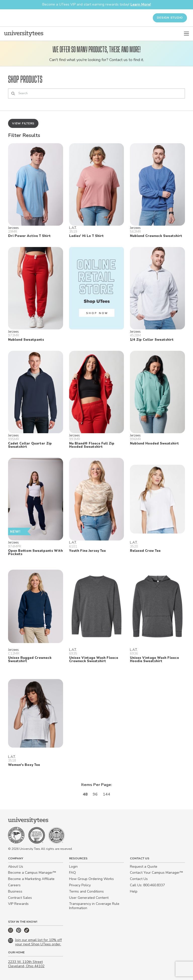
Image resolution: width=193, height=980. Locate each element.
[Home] (24, 34)
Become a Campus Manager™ (32, 873)
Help (134, 891)
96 (95, 794)
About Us (16, 867)
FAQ (73, 873)
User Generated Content (89, 898)
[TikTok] (27, 932)
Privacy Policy (80, 885)
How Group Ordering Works (91, 879)
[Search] (96, 93)
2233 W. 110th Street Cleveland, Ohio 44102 (26, 964)
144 (107, 794)
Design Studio (170, 18)
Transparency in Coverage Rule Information (94, 906)
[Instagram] (11, 932)
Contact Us (139, 879)
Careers (14, 885)
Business (15, 891)
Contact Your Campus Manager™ (156, 873)
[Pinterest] (19, 932)
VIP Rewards (18, 904)
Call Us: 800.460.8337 (147, 885)
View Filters (23, 123)
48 (85, 794)
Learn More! (141, 4)
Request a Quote (144, 867)
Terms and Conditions (86, 891)
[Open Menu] (186, 34)
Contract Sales (20, 898)
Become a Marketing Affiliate (31, 879)
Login (73, 867)
